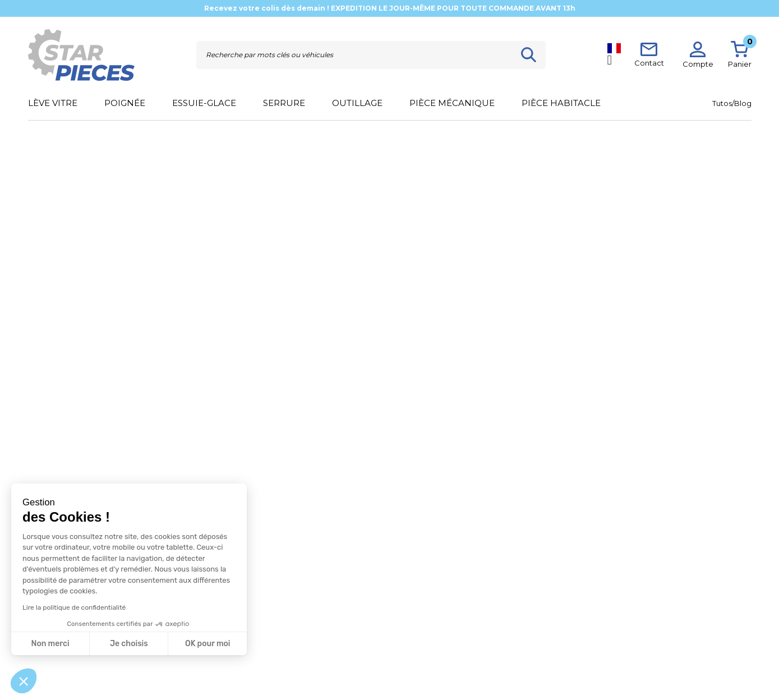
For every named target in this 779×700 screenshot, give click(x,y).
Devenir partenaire (508, 664)
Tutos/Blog (732, 103)
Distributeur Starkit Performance (531, 650)
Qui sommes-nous (507, 635)
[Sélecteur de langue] (614, 55)
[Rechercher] (354, 55)
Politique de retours (191, 664)
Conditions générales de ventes (368, 621)
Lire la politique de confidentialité (74, 607)
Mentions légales (345, 635)
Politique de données (351, 650)
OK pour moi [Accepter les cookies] (208, 644)
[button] (24, 681)
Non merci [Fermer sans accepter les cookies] (50, 644)
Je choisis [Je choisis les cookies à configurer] (129, 644)
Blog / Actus (497, 621)
